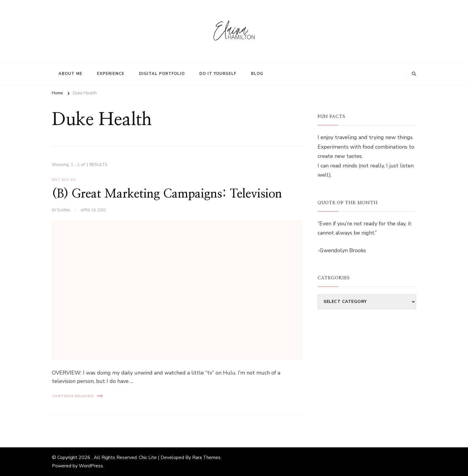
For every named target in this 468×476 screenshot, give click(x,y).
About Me (70, 74)
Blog (257, 74)
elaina (64, 210)
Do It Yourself (218, 74)
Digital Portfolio (162, 74)
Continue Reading (77, 396)
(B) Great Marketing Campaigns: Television (167, 194)
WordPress (91, 466)
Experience (111, 74)
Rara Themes (206, 457)
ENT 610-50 (64, 180)
